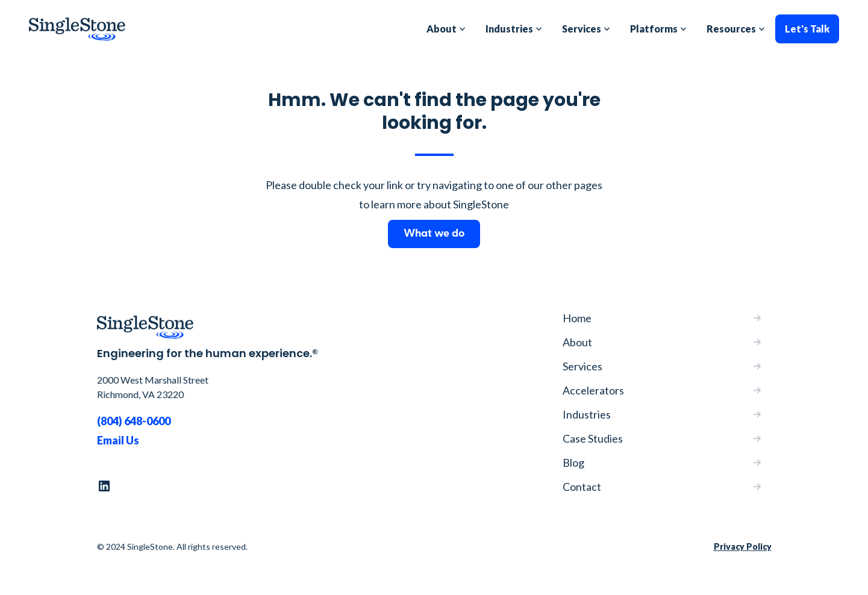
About (577, 342)
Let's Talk (807, 29)
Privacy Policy (743, 547)
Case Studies (593, 438)
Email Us (118, 440)
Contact (582, 487)
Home (577, 318)
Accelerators (593, 390)
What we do (434, 234)
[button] (446, 29)
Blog (573, 463)
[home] (77, 29)
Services (582, 366)
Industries (587, 414)
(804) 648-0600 (134, 421)
